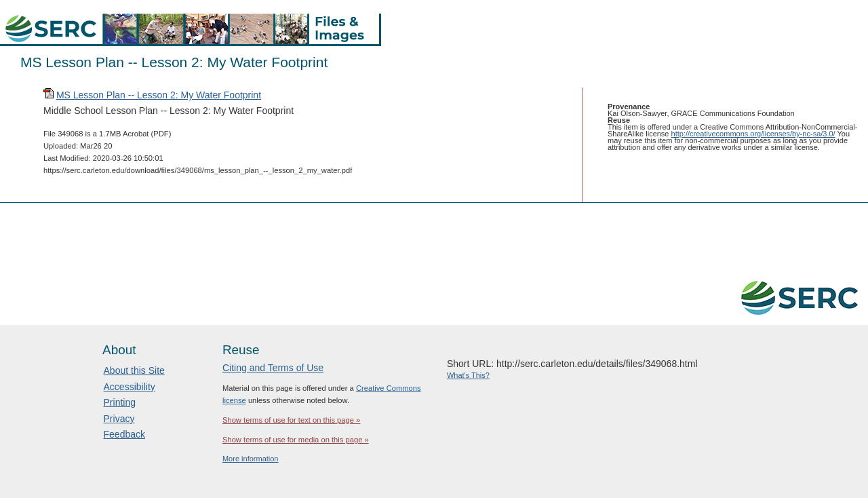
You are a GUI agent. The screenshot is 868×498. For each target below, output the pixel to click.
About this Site (134, 370)
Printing (120, 402)
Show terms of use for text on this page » (291, 420)
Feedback (124, 434)
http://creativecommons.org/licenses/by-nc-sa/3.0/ (753, 134)
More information (251, 459)
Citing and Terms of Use (273, 368)
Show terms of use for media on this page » (296, 440)
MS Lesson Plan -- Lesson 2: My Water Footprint (159, 95)
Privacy (119, 419)
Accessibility (130, 387)
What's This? (468, 375)
